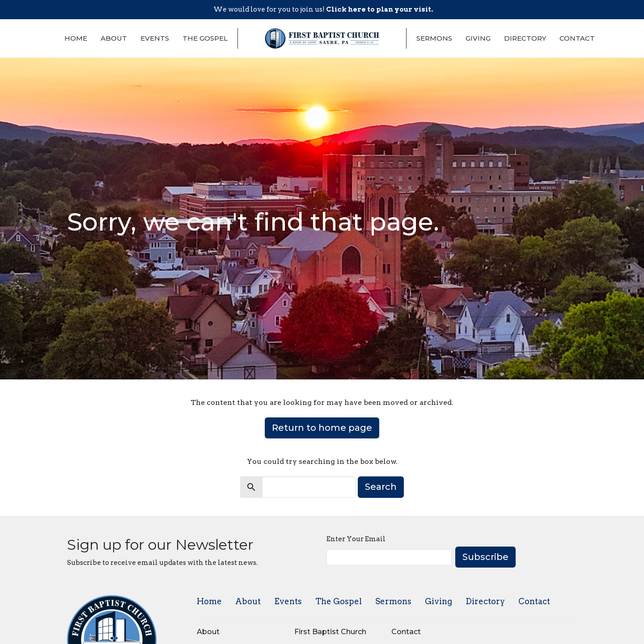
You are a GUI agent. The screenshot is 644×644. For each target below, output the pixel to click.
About (114, 38)
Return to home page (322, 428)
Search (381, 487)
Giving (478, 38)
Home (76, 38)
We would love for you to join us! (323, 9)
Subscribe (485, 557)
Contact (577, 38)
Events (155, 38)
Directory (525, 38)
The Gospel (205, 38)
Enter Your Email (356, 539)
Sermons (434, 38)
